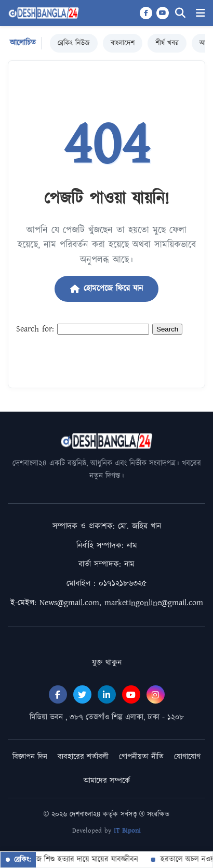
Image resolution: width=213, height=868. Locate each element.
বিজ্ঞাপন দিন (30, 757)
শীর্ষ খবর (167, 43)
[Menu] (201, 13)
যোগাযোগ (187, 757)
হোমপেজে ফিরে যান (106, 289)
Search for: (35, 329)
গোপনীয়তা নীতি (141, 757)
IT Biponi (127, 831)
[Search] (180, 13)
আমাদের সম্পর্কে (107, 781)
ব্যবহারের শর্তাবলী (83, 757)
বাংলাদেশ (123, 43)
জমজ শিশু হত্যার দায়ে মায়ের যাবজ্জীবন (79, 859)
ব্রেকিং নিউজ (74, 43)
